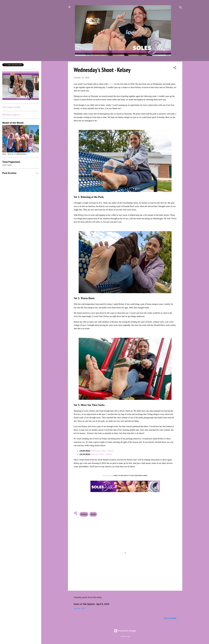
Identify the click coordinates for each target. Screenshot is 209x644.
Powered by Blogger (125, 631)
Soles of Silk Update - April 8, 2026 (92, 604)
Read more (170, 618)
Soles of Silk (110, 475)
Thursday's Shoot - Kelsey (101, 454)
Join (104, 475)
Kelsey (111, 84)
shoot (93, 514)
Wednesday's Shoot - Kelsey (102, 451)
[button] (175, 68)
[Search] (181, 8)
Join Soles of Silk (11, 107)
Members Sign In (11, 115)
